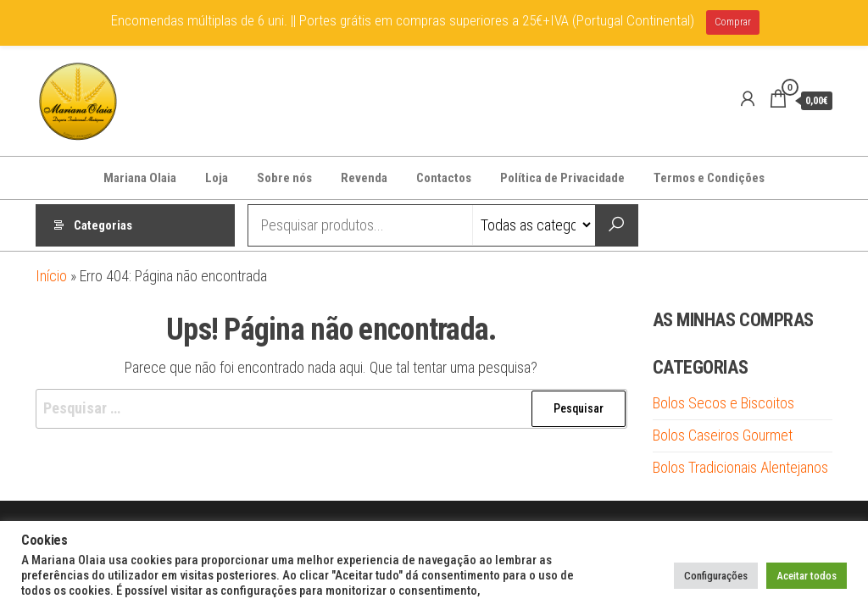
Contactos (444, 178)
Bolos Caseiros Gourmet (723, 435)
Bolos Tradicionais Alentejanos (740, 467)
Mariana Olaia (140, 178)
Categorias (103, 225)
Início (51, 276)
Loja (217, 178)
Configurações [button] (716, 576)
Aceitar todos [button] (807, 576)
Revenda (364, 178)
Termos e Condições (709, 178)
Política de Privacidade (562, 178)
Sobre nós (284, 178)
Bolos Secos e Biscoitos (723, 403)
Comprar (733, 22)
